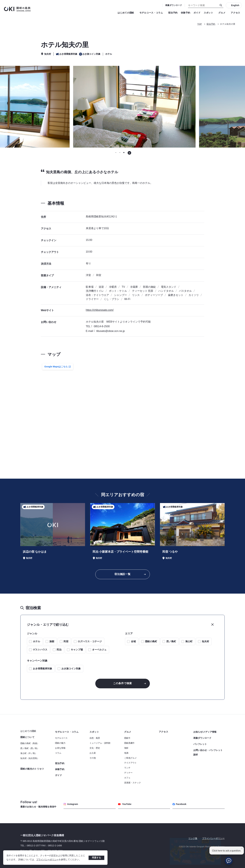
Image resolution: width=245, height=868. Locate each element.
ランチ (127, 768)
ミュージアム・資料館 (100, 743)
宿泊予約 (173, 13)
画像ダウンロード (174, 5)
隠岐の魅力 (60, 743)
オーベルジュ (99, 650)
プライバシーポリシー (47, 859)
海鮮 (126, 748)
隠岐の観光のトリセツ (32, 769)
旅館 (52, 641)
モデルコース (61, 738)
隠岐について (27, 737)
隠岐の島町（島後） (30, 743)
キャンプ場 (77, 650)
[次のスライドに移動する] (194, 107)
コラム (58, 753)
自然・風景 (95, 738)
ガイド (197, 13)
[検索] (221, 5)
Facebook (179, 804)
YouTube (125, 804)
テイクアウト (130, 763)
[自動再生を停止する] (129, 153)
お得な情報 (60, 748)
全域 (133, 641)
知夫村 (205, 641)
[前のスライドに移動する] (51, 107)
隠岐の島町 (151, 641)
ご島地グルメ (130, 758)
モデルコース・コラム (152, 13)
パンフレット (200, 744)
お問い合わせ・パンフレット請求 (208, 752)
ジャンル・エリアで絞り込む (48, 625)
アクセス (235, 13)
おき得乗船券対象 (43, 669)
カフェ (127, 778)
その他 (93, 758)
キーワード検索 (0, 0)
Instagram (71, 804)
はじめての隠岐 (127, 13)
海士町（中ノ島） (29, 753)
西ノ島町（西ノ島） (30, 748)
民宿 (66, 641)
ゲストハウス (40, 650)
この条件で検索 (123, 683)
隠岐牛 (127, 738)
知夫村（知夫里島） (30, 758)
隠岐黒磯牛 (129, 743)
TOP (200, 24)
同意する (96, 858)
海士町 (189, 641)
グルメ (223, 13)
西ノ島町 (171, 641)
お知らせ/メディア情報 (205, 732)
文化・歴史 (95, 748)
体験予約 (186, 13)
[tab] (116, 153)
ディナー (128, 773)
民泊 (59, 650)
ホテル (37, 641)
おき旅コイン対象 (71, 669)
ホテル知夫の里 (228, 24)
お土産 (93, 753)
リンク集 (193, 838)
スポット (209, 13)
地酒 (126, 753)
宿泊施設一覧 (123, 574)
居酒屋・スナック (133, 783)
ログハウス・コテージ (90, 641)
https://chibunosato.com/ (100, 310)
